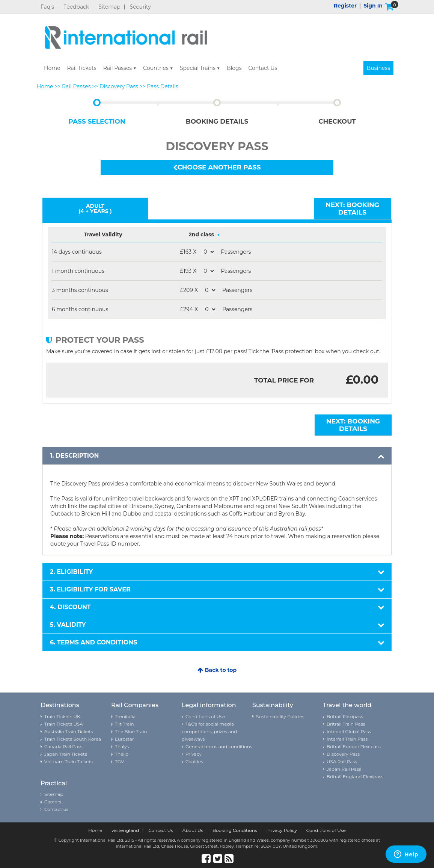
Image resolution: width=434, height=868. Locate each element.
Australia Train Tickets (69, 731)
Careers (53, 802)
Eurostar (124, 739)
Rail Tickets (81, 68)
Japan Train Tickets (66, 754)
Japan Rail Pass (344, 769)
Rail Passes (118, 68)
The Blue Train (131, 731)
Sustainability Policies (280, 716)
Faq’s (47, 7)
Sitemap (109, 7)
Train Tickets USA (64, 724)
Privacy (194, 754)
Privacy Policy (282, 830)
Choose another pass (217, 167)
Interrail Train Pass (347, 739)
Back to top (217, 670)
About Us (193, 830)
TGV (119, 761)
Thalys (122, 746)
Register (345, 6)
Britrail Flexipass (345, 716)
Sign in (373, 6)
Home (52, 68)
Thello (122, 754)
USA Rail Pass (342, 761)
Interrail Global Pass (349, 731)
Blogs (234, 68)
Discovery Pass (119, 86)
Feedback (76, 7)
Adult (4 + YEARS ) (95, 209)
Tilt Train (124, 724)
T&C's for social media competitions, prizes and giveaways (209, 731)
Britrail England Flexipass (355, 777)
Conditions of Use (205, 716)
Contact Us (263, 68)
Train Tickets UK (62, 716)
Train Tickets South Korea (73, 739)
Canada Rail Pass (63, 746)
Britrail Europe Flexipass (354, 746)
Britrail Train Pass (346, 724)
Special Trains (198, 68)
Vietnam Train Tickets (69, 761)
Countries (156, 68)
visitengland (125, 830)
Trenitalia (125, 716)
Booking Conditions (235, 830)
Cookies (194, 761)
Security (140, 7)
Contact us (56, 809)
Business (378, 68)
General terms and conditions (219, 746)
